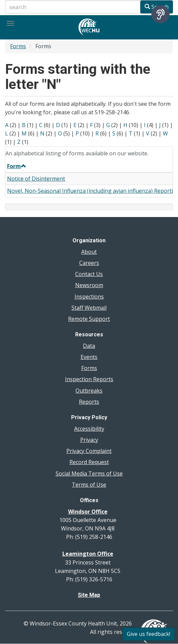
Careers (89, 263)
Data (89, 346)
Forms (18, 46)
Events (89, 357)
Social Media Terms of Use (89, 473)
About (89, 252)
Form (17, 166)
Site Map (89, 595)
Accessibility (89, 429)
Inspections (89, 297)
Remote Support (89, 319)
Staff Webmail (89, 308)
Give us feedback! (149, 634)
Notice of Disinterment (36, 179)
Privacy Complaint (89, 451)
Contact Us (89, 274)
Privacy (89, 440)
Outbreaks (89, 391)
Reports (89, 402)
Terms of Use (89, 485)
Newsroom (89, 285)
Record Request (89, 462)
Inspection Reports (89, 379)
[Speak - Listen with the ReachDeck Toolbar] (160, 14)
